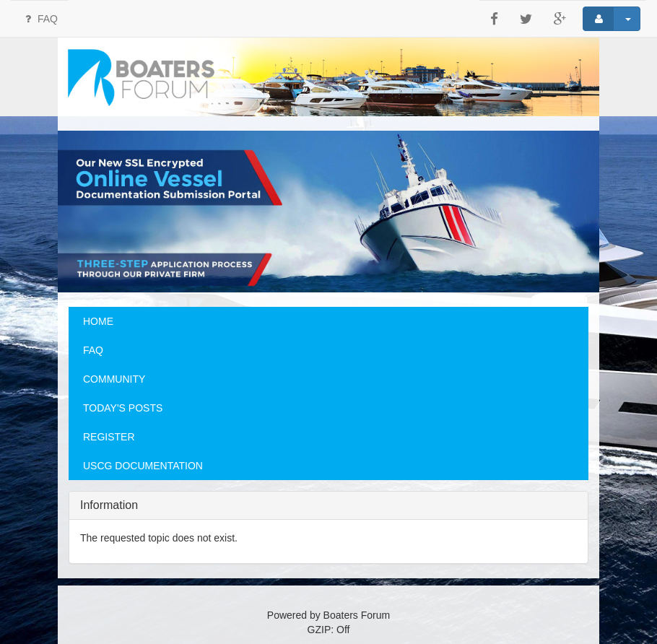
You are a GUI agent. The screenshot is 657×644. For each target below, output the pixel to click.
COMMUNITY (114, 379)
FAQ (40, 19)
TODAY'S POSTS (123, 408)
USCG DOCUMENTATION (143, 466)
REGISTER (109, 437)
